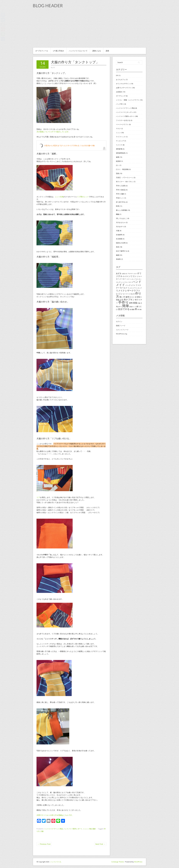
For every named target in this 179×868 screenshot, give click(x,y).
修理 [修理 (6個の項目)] (127, 297)
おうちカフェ (121, 79)
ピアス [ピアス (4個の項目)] (133, 285)
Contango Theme (118, 862)
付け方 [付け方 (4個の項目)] (133, 294)
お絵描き (119, 92)
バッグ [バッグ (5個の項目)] (128, 285)
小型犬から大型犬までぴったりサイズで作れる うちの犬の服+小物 (69, 145)
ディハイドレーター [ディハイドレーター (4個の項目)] (126, 282)
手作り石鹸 (120, 194)
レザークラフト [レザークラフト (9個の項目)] (133, 290)
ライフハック (121, 137)
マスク (118, 128)
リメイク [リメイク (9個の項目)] (120, 290)
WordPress (138, 862)
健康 (118, 157)
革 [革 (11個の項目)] (136, 309)
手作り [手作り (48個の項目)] (123, 302)
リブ (38, 497)
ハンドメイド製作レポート (73, 829)
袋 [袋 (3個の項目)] (131, 309)
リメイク (119, 145)
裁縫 (94, 829)
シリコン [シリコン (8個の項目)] (132, 276)
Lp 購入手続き (58, 51)
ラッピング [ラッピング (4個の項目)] (131, 288)
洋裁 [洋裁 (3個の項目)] (139, 303)
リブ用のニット (83, 197)
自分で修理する (121, 251)
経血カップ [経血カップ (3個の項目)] (133, 307)
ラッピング (120, 141)
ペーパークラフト (122, 124)
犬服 (90, 829)
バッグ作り (120, 104)
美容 (118, 247)
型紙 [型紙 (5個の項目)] (118, 300)
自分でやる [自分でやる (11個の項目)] (124, 309)
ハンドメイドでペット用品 (53, 829)
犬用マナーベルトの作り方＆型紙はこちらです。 (55, 815)
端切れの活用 (121, 243)
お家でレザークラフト (124, 88)
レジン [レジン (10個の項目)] (119, 294)
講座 (107, 51)
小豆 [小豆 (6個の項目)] (122, 300)
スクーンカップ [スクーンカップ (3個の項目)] (131, 279)
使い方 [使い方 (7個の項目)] (122, 297)
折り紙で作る (121, 202)
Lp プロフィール (42, 51)
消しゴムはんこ (121, 218)
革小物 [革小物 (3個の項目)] (139, 309)
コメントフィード (122, 330)
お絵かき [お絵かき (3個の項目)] (124, 274)
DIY (117, 75)
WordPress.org (121, 334)
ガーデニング (121, 96)
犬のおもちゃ (121, 222)
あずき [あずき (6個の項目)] (119, 273)
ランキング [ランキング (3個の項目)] (138, 288)
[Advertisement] (89, 29)
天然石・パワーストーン (125, 177)
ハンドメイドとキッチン (125, 112)
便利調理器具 (121, 153)
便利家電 (119, 149)
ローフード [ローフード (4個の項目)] (126, 294)
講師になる (97, 51)
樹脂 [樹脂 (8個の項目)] (135, 303)
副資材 (118, 161)
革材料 (118, 259)
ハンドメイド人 (56, 862)
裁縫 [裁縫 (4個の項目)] (133, 309)
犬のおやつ (120, 226)
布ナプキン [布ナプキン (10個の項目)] (129, 300)
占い (118, 165)
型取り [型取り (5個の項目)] (139, 297)
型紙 (118, 173)
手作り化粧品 (121, 190)
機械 (118, 214)
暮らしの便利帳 (121, 210)
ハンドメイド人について (78, 51)
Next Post (100, 844)
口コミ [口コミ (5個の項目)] (132, 297)
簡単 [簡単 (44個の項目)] (126, 306)
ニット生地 (59, 197)
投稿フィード (121, 326)
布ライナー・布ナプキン (125, 182)
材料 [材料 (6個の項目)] (131, 303)
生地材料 (119, 235)
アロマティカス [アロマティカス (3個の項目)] (132, 274)
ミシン (85, 829)
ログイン (119, 321)
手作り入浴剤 (121, 186)
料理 (118, 206)
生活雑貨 (119, 239)
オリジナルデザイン (123, 84)
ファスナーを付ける (123, 120)
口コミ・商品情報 (122, 169)
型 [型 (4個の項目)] (136, 297)
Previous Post (44, 844)
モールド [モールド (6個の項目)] (124, 288)
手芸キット (120, 198)
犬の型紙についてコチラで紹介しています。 (53, 132)
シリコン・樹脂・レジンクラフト (128, 100)
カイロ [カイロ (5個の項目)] (125, 276)
